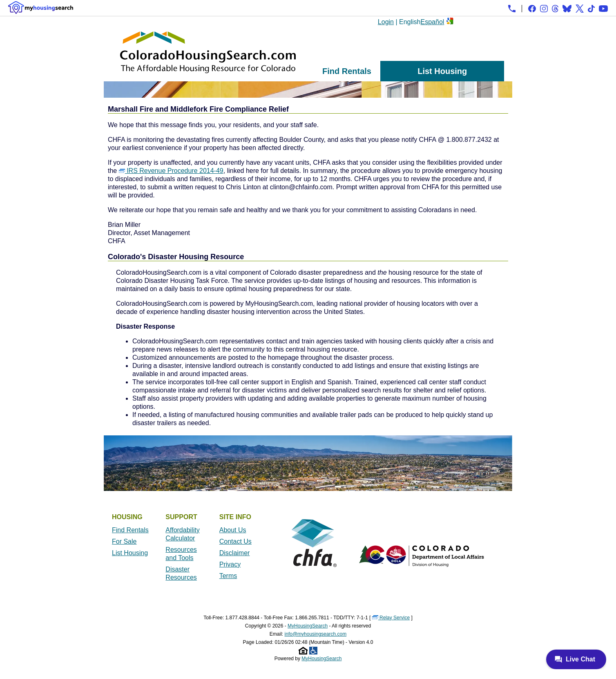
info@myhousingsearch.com (316, 634)
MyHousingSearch (308, 626)
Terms (228, 576)
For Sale (124, 541)
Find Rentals (347, 71)
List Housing (442, 71)
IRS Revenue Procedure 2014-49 (171, 171)
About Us (233, 530)
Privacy (230, 564)
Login (386, 22)
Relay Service (391, 618)
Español (433, 22)
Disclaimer (235, 553)
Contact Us (235, 541)
